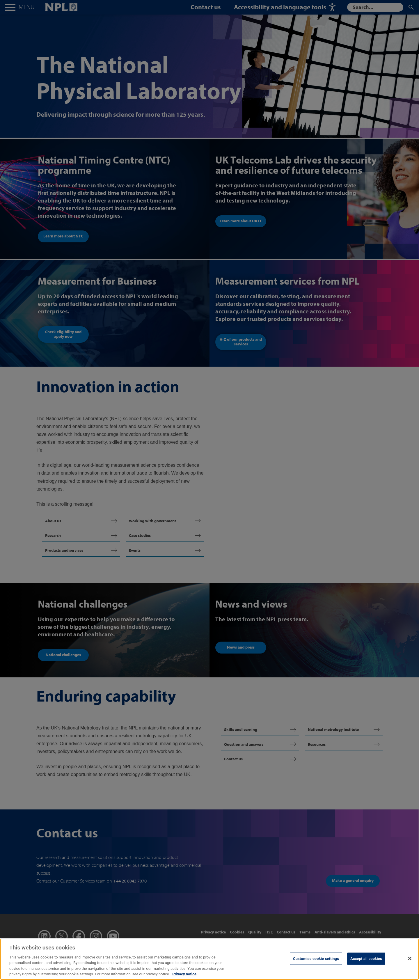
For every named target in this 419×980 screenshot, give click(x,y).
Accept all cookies (366, 959)
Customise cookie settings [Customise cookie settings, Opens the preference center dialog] (316, 959)
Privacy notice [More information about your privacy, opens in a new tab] (184, 974)
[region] (210, 959)
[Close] (410, 958)
